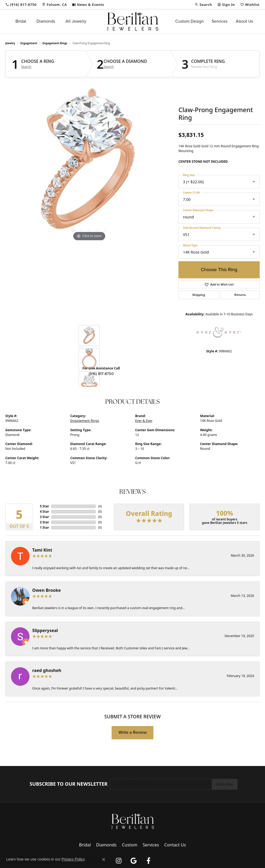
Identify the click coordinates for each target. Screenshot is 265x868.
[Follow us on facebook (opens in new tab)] (149, 861)
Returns (240, 295)
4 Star (44, 512)
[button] (203, 5)
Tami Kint (42, 550)
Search (26, 67)
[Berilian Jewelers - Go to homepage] (133, 821)
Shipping (199, 295)
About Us (244, 21)
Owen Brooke (46, 590)
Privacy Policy (73, 859)
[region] (89, 162)
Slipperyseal (45, 630)
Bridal (21, 21)
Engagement (29, 43)
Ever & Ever (144, 421)
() (100, 506)
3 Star (44, 517)
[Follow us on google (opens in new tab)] (134, 861)
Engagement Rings (55, 43)
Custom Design (189, 21)
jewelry (10, 43)
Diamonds (46, 21)
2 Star (44, 522)
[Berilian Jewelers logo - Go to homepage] (132, 21)
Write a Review (133, 732)
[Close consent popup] (104, 859)
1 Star (44, 527)
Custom (130, 845)
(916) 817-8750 (101, 374)
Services (220, 21)
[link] (21, 5)
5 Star (44, 506)
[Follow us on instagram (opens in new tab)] (119, 861)
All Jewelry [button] (76, 21)
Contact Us (175, 845)
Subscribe (225, 784)
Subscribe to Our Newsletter (68, 784)
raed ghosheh (47, 670)
